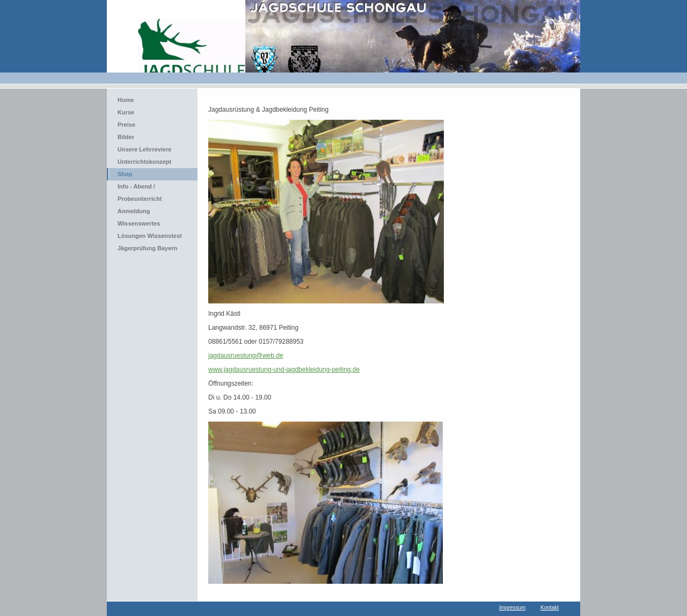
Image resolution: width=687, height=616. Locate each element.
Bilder (126, 137)
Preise (126, 125)
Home (126, 100)
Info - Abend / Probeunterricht (140, 193)
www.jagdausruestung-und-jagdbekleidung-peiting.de (284, 369)
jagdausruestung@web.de (246, 356)
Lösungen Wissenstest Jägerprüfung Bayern (150, 242)
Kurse (126, 112)
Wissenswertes (139, 223)
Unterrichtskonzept (144, 162)
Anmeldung (134, 211)
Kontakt (550, 608)
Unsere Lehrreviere (144, 149)
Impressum (512, 608)
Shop (125, 174)
